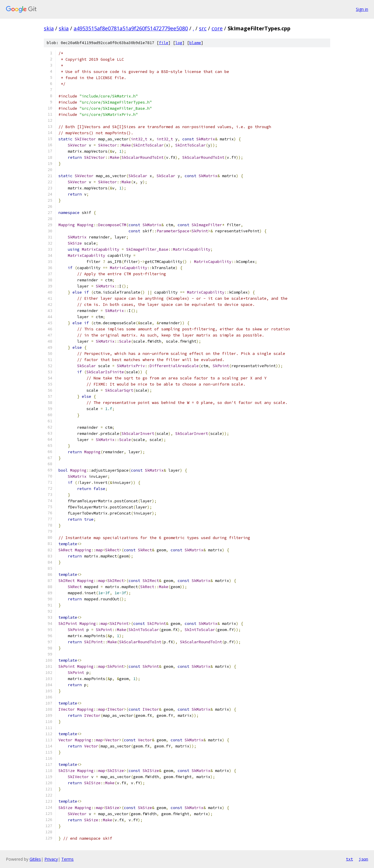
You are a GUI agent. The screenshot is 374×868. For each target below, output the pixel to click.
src (203, 28)
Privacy (51, 859)
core (217, 28)
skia (49, 28)
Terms (67, 859)
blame (195, 43)
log (179, 43)
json (363, 859)
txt (349, 859)
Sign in (362, 9)
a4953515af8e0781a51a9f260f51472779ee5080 (131, 28)
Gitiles (35, 859)
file (164, 43)
